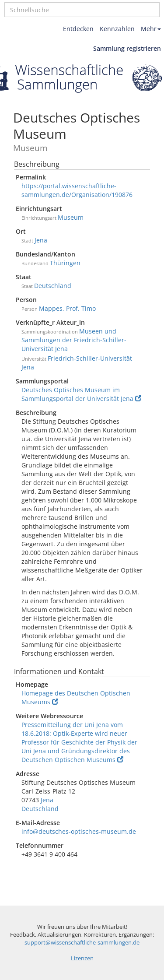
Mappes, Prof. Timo (67, 308)
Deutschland (53, 286)
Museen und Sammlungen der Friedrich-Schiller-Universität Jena (74, 340)
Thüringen (65, 263)
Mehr (151, 29)
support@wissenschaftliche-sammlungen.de (82, 943)
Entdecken (78, 29)
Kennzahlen (117, 29)
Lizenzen (82, 958)
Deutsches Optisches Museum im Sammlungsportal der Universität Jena (81, 394)
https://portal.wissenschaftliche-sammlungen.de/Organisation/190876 (77, 190)
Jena (41, 240)
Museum (71, 217)
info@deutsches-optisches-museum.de (79, 831)
